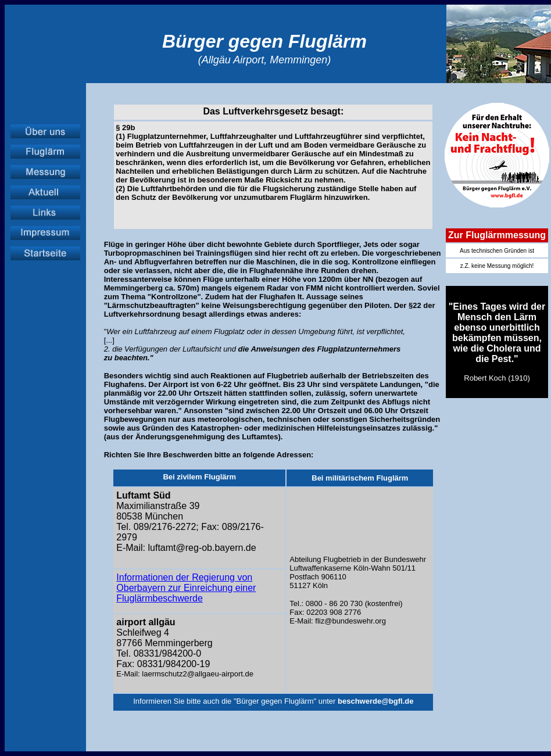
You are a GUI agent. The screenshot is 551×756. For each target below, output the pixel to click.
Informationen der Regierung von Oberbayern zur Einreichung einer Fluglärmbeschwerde (186, 588)
